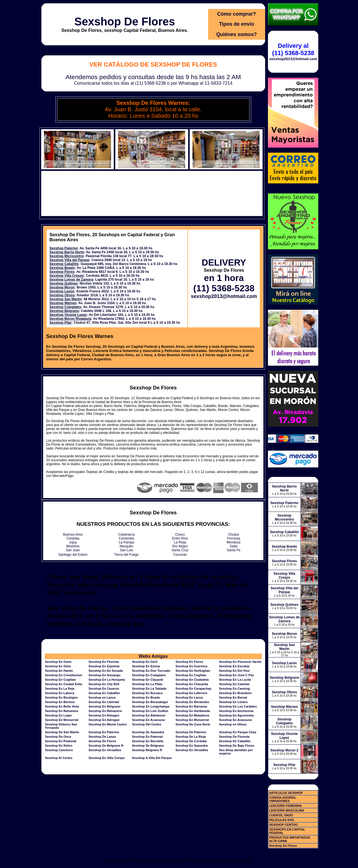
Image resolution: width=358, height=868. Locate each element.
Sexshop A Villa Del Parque (152, 758)
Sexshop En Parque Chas (238, 732)
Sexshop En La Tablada (149, 689)
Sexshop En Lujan (58, 715)
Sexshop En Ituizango (104, 675)
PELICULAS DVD (282, 820)
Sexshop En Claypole (148, 680)
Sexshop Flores (62, 272)
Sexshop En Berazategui (150, 702)
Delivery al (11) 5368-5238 (293, 49)
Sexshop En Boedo (146, 697)
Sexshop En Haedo (59, 671)
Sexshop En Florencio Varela (240, 662)
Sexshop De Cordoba (191, 741)
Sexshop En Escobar (234, 666)
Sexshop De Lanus (102, 737)
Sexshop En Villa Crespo (106, 758)
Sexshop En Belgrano (104, 706)
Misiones (73, 546)
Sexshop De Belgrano (148, 746)
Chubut (234, 534)
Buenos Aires (73, 534)
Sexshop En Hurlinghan (193, 671)
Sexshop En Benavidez (192, 702)
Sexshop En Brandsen (235, 693)
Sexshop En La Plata (147, 684)
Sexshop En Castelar (234, 684)
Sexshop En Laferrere (192, 693)
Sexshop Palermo (64, 248)
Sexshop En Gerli (145, 662)
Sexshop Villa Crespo (67, 276)
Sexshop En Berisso (60, 702)
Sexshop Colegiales (65, 307)
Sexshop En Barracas (191, 706)
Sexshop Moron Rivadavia (70, 319)
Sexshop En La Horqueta (107, 680)
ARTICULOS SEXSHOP (286, 793)
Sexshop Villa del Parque (70, 260)
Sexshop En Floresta (104, 662)
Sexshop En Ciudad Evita (64, 684)
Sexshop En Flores (189, 662)
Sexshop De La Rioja (191, 737)
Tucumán (180, 555)
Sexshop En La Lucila (235, 680)
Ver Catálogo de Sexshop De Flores (153, 64)
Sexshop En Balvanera (62, 711)
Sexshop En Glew (58, 666)
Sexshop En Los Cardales (238, 706)
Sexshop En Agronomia (236, 715)
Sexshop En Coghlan (191, 675)
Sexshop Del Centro (147, 724)
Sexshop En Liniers (233, 702)
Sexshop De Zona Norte (193, 724)
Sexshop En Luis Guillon (150, 711)
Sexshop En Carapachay (194, 689)
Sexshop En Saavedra (192, 746)
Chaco (180, 534)
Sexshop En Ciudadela (192, 680)
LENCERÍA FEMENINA (285, 806)
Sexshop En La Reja (60, 689)
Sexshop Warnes (63, 303)
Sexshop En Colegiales (149, 675)
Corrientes (126, 538)
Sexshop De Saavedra (148, 732)
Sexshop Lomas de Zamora (71, 280)
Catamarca (127, 534)
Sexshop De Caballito (235, 741)
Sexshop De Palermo (191, 732)
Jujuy (73, 542)
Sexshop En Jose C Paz (236, 675)
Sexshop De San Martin (62, 732)
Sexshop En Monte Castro (107, 724)
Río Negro (180, 546)
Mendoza (233, 542)
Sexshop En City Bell (104, 684)
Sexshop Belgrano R (147, 750)
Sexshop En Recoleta (148, 741)
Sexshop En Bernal (233, 697)
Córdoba (73, 538)
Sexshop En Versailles (105, 750)
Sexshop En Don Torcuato (151, 671)
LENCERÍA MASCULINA (287, 810)
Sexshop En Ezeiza (146, 666)
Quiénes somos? (236, 34)
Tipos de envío (237, 24)
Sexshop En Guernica (192, 666)
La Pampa (127, 542)
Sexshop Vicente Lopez (68, 315)
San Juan (73, 550)
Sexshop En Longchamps (151, 706)
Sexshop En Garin (58, 662)
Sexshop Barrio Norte (67, 252)
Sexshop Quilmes (64, 283)
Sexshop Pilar (61, 323)
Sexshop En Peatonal (61, 741)
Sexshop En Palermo (104, 732)
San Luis (127, 550)
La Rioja (180, 542)
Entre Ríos (180, 538)
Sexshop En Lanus (189, 697)
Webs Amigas (153, 656)
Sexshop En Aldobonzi (149, 715)
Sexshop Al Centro (59, 758)
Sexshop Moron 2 (284, 750)
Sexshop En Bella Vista (62, 706)
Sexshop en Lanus (102, 697)
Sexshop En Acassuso (149, 720)
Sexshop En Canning (234, 689)
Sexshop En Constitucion (64, 675)
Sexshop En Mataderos (193, 715)
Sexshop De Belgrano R (106, 746)
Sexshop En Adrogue (104, 720)
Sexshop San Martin (66, 299)
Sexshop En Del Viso (234, 671)
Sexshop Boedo (62, 268)
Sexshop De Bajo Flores (237, 746)
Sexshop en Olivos (233, 724)
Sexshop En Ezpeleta (104, 666)
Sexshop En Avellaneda (193, 711)
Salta (233, 546)
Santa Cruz (180, 550)
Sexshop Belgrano (64, 311)
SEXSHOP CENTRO (283, 825)
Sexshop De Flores (125, 22)
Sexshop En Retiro (59, 746)
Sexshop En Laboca (60, 693)
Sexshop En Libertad (104, 702)
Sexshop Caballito (64, 264)
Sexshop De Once (58, 737)
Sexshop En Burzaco (147, 693)
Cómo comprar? (236, 14)
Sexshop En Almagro (104, 715)
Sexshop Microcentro (67, 256)
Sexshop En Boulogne (61, 697)
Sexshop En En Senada (105, 671)
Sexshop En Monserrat (62, 720)
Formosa (233, 538)
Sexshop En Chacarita (192, 684)
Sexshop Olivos (62, 295)
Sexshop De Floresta (234, 737)
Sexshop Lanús (62, 291)
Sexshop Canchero (59, 750)
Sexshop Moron (62, 287)
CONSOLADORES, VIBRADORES (283, 799)
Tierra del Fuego (126, 555)
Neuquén (127, 546)
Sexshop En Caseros (104, 689)
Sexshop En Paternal (147, 737)
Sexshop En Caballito (104, 693)
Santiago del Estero (73, 555)
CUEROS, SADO (281, 815)
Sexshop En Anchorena (236, 711)
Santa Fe (234, 550)
